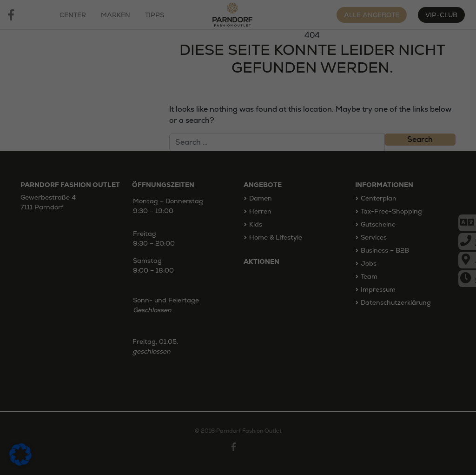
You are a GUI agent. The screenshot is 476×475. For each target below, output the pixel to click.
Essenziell (141, 264)
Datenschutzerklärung (152, 232)
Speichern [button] (238, 325)
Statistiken (197, 264)
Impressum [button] (286, 373)
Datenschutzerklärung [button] (242, 373)
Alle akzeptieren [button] (238, 297)
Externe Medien (319, 264)
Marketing (254, 264)
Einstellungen (138, 242)
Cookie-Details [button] (194, 373)
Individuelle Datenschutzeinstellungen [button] (238, 352)
